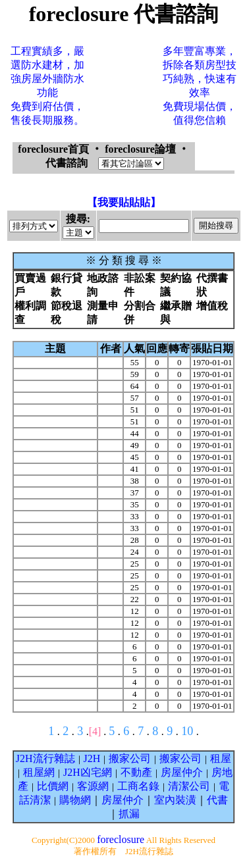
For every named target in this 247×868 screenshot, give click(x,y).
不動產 (136, 772)
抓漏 (129, 814)
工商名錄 (138, 786)
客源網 (93, 786)
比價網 (53, 786)
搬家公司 (130, 758)
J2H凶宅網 (88, 772)
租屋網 (39, 772)
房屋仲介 (182, 772)
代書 (217, 800)
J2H (92, 758)
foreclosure (121, 839)
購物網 (75, 800)
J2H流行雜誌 (45, 758)
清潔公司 (189, 786)
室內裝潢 (175, 800)
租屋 (221, 758)
